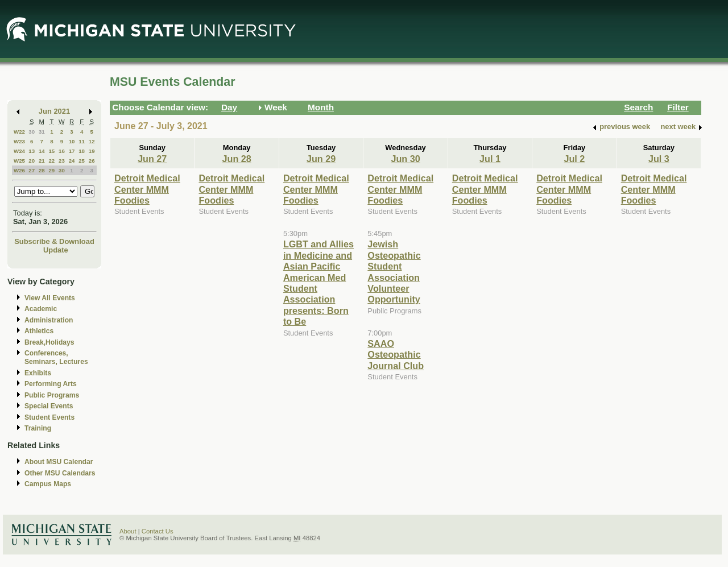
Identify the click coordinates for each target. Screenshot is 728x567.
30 (32, 132)
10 (72, 141)
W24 (19, 151)
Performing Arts (51, 384)
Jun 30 (405, 159)
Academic (41, 309)
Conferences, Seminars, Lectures (56, 357)
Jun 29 (321, 159)
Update (56, 250)
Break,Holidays (49, 342)
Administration (49, 320)
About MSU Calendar (59, 462)
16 (62, 151)
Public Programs (52, 395)
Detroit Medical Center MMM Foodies (147, 189)
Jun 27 (152, 159)
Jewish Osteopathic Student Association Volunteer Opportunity (394, 272)
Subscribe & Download (54, 241)
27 (32, 170)
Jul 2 (574, 159)
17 (72, 151)
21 (42, 161)
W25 (19, 161)
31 (42, 132)
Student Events (49, 417)
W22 (19, 132)
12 (92, 141)
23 (62, 161)
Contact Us (158, 531)
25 (82, 161)
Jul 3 (659, 159)
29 (51, 170)
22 (51, 161)
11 (82, 141)
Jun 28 (237, 159)
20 (32, 161)
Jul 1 (490, 159)
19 (92, 151)
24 (72, 161)
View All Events (50, 298)
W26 (19, 170)
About (128, 531)
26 (92, 161)
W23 (19, 141)
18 (82, 151)
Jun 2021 (54, 111)
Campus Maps (48, 484)
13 (32, 151)
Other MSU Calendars (60, 473)
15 (51, 151)
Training (38, 428)
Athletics (39, 331)
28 (42, 170)
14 (42, 151)
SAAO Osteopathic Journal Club (396, 355)
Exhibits (38, 373)
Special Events (49, 406)
